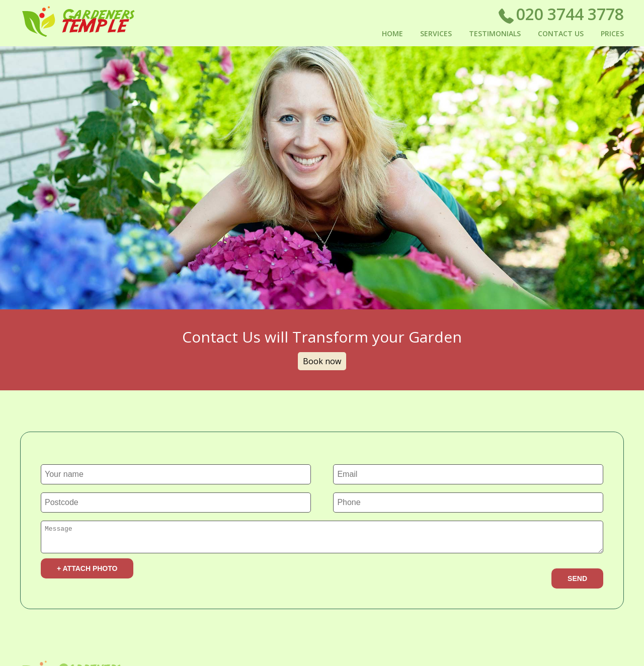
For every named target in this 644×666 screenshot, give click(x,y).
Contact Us (561, 33)
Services (436, 33)
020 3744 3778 (561, 16)
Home (392, 33)
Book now (322, 361)
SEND (577, 581)
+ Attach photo (87, 571)
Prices (612, 33)
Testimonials (495, 33)
